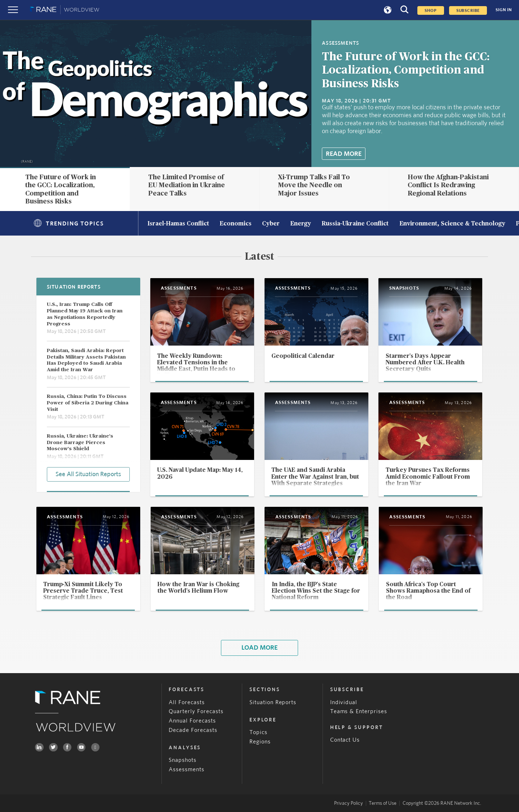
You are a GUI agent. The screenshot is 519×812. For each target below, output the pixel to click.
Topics (258, 732)
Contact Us (345, 740)
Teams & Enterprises (359, 712)
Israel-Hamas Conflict (178, 224)
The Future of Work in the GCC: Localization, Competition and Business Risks (406, 70)
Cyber (271, 224)
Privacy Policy (349, 803)
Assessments (187, 770)
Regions (260, 742)
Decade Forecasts (193, 730)
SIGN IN (504, 10)
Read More (344, 154)
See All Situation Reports (88, 474)
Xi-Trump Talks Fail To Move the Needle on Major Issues (314, 185)
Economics (236, 224)
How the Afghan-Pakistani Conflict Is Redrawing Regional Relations (448, 185)
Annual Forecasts (192, 721)
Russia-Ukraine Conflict (355, 224)
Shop (431, 10)
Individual (344, 703)
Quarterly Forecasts (196, 712)
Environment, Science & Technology (452, 224)
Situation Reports (273, 703)
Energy (301, 224)
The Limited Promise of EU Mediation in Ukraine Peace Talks (187, 185)
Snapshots (183, 760)
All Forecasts (187, 703)
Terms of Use (383, 803)
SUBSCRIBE (468, 10)
